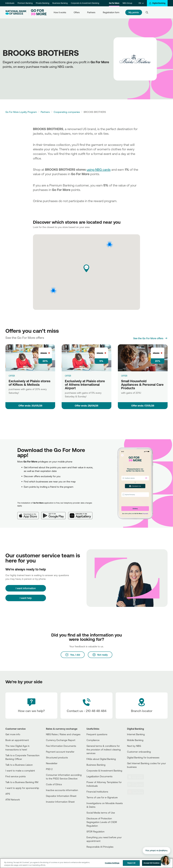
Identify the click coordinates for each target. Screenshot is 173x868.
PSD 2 (49, 769)
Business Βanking (96, 765)
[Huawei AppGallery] (82, 513)
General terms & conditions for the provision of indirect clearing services (104, 749)
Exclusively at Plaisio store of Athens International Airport (85, 385)
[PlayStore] (137, 784)
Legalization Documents (99, 776)
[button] (86, 268)
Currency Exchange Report (61, 740)
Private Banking (43, 3)
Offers (77, 12)
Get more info (13, 734)
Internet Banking (136, 734)
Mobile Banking (135, 740)
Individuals (10, 3)
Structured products (57, 757)
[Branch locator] (142, 706)
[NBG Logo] (16, 12)
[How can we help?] (31, 706)
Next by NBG (134, 746)
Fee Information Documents (61, 746)
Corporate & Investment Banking (85, 3)
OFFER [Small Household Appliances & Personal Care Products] (124, 376)
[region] (86, 863)
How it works (60, 12)
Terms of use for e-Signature (102, 797)
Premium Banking (25, 3)
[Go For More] (38, 12)
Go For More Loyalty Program (21, 112)
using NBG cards (99, 169)
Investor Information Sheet (60, 802)
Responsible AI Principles (100, 847)
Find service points (16, 776)
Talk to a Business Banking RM (22, 782)
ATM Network (13, 800)
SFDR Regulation (95, 831)
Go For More (114, 3)
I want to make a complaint (20, 771)
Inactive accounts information (62, 790)
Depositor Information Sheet (61, 796)
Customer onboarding (139, 752)
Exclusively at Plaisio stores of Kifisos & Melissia (30, 383)
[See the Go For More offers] (150, 338)
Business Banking (60, 3)
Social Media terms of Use (101, 813)
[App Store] (29, 513)
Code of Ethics (54, 784)
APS (8, 794)
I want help (26, 598)
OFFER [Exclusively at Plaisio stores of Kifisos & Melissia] (12, 376)
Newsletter (52, 763)
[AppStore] (137, 777)
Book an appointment (17, 740)
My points (134, 12)
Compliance (93, 740)
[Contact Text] (86, 706)
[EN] (141, 3)
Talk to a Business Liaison (19, 765)
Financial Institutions (97, 792)
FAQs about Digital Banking (101, 759)
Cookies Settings (112, 863)
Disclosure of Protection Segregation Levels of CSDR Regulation (102, 822)
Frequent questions (97, 734)
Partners (91, 12)
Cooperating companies (67, 112)
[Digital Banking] (157, 3)
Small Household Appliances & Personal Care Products (142, 385)
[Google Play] (55, 513)
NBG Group (127, 3)
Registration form (111, 12)
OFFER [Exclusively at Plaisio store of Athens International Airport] (68, 376)
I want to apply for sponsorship (22, 788)
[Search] (147, 12)
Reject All (131, 863)
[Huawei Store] (137, 792)
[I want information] (26, 588)
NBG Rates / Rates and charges (63, 734)
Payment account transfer (60, 752)
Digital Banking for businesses (143, 757)
